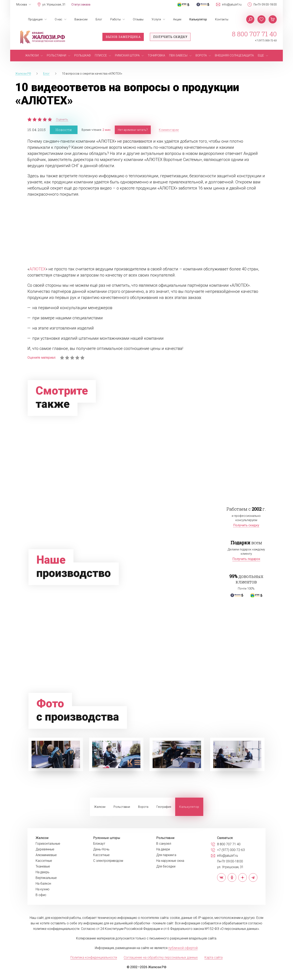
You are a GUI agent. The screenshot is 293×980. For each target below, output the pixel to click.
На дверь (43, 872)
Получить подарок (246, 559)
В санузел (164, 844)
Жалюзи (100, 807)
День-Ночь (101, 849)
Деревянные (45, 849)
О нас (58, 19)
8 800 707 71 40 (254, 34)
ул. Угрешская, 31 (54, 4)
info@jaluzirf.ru (232, 4)
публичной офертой (183, 948)
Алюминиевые (46, 855)
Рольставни (122, 807)
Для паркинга (166, 855)
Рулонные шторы (107, 838)
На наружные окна (170, 861)
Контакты (222, 19)
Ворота (143, 807)
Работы (115, 19)
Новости (64, 130)
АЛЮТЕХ (37, 269)
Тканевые (43, 866)
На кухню (43, 889)
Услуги (156, 19)
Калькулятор (198, 19)
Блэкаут (99, 844)
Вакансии (81, 19)
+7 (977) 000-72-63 (266, 40)
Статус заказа (81, 4)
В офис (41, 895)
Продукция (35, 19)
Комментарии (169, 130)
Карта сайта (214, 957)
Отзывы (138, 19)
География (164, 807)
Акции (177, 19)
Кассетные (44, 861)
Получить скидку (170, 37)
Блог (99, 19)
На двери (163, 849)
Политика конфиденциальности (94, 957)
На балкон (43, 884)
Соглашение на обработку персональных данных (161, 957)
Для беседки (166, 866)
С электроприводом (108, 861)
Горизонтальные (48, 844)
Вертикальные (46, 878)
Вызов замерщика (123, 37)
